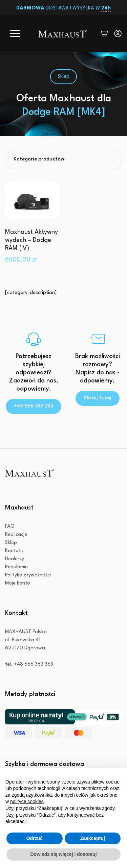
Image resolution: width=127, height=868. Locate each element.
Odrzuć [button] (35, 838)
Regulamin (16, 567)
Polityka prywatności (28, 575)
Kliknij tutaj (98, 398)
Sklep (11, 543)
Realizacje (16, 535)
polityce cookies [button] (27, 801)
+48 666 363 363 (34, 406)
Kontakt (14, 551)
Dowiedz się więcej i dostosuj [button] (63, 854)
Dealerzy (15, 559)
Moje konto (18, 583)
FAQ (10, 527)
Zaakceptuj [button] (93, 838)
